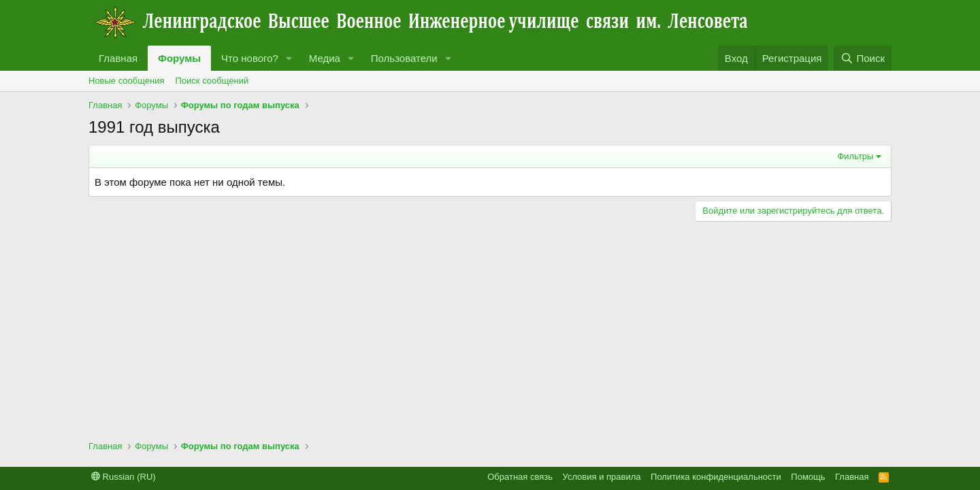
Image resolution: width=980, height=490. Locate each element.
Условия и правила (602, 477)
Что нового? (250, 58)
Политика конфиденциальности (716, 477)
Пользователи (404, 58)
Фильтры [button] (855, 156)
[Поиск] (863, 58)
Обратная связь (520, 477)
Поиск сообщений (212, 81)
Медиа (325, 58)
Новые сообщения (127, 81)
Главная (118, 58)
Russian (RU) (124, 477)
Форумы (179, 58)
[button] (289, 58)
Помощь (808, 477)
